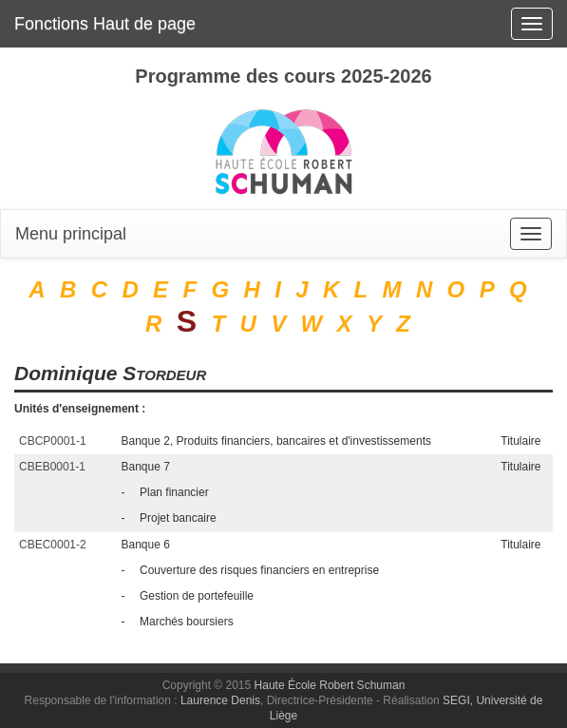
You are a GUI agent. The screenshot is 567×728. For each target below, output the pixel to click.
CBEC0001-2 (53, 545)
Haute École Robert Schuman (330, 685)
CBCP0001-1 (53, 441)
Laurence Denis (220, 700)
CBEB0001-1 (52, 467)
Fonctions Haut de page (105, 24)
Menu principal (71, 234)
